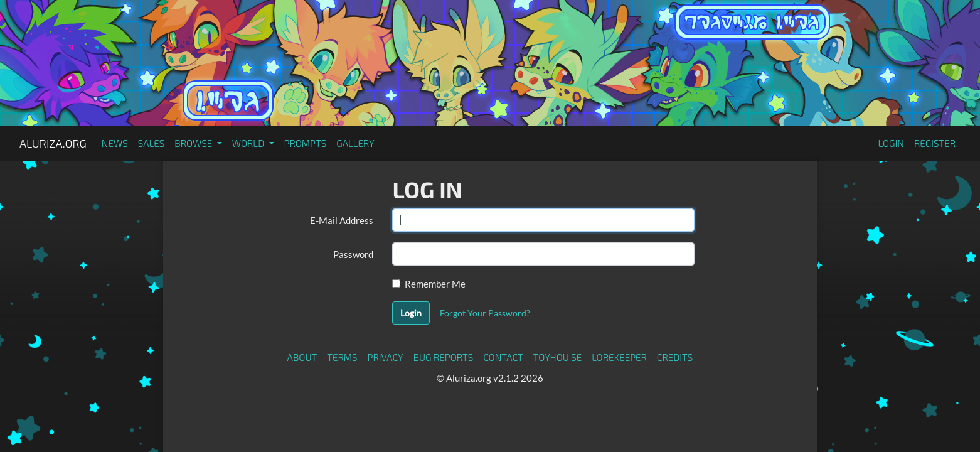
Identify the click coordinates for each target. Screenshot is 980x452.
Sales (152, 143)
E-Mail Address (342, 220)
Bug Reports (444, 357)
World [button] (249, 143)
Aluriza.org (53, 143)
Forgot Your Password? (485, 313)
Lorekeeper (619, 357)
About (302, 357)
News (115, 143)
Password (353, 254)
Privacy (386, 357)
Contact (503, 357)
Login (891, 143)
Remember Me (435, 284)
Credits (675, 357)
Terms (342, 357)
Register (935, 143)
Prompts (306, 143)
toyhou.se (557, 357)
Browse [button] (194, 143)
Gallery (355, 143)
